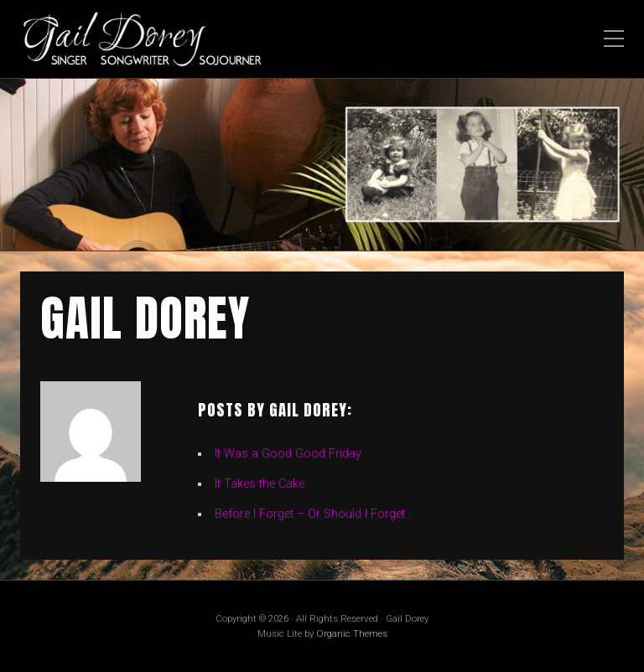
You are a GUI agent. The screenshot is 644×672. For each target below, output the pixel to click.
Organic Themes (352, 633)
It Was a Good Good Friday (288, 454)
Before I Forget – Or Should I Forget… (314, 514)
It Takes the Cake (260, 484)
